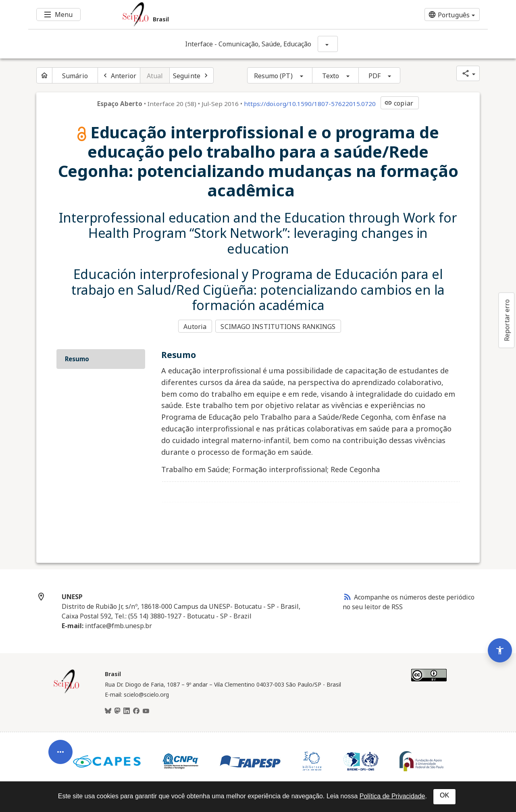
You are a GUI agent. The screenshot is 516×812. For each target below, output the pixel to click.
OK (444, 795)
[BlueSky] (108, 710)
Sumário (75, 76)
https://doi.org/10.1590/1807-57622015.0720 (310, 104)
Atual (155, 76)
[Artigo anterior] (119, 75)
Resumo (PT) (273, 76)
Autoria (195, 326)
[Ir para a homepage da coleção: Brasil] (220, 15)
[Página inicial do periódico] (44, 75)
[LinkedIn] (127, 710)
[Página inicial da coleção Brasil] (67, 691)
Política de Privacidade (392, 796)
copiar (399, 103)
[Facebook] (136, 710)
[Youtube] (146, 710)
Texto (331, 76)
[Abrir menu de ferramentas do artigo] (60, 744)
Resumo (77, 358)
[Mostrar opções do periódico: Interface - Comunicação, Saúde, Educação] (328, 44)
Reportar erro (507, 320)
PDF (375, 76)
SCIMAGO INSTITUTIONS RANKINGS (279, 326)
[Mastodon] (117, 710)
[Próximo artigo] (191, 75)
